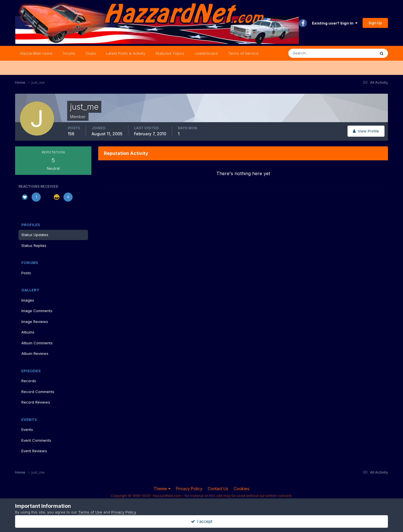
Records (29, 381)
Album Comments (37, 343)
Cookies (241, 489)
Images (28, 300)
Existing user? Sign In (335, 23)
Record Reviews (36, 402)
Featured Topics (170, 53)
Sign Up (375, 23)
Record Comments (38, 392)
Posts (26, 273)
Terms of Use (90, 512)
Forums (69, 53)
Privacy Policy (189, 489)
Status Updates (35, 235)
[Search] (313, 53)
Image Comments (37, 311)
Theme (162, 489)
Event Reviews (34, 451)
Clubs (91, 53)
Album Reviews (35, 353)
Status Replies (34, 245)
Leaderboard (206, 53)
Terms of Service (243, 53)
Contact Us (218, 489)
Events (27, 429)
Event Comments (36, 440)
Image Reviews (35, 322)
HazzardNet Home (36, 53)
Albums (28, 332)
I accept (202, 521)
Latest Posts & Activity (126, 53)
